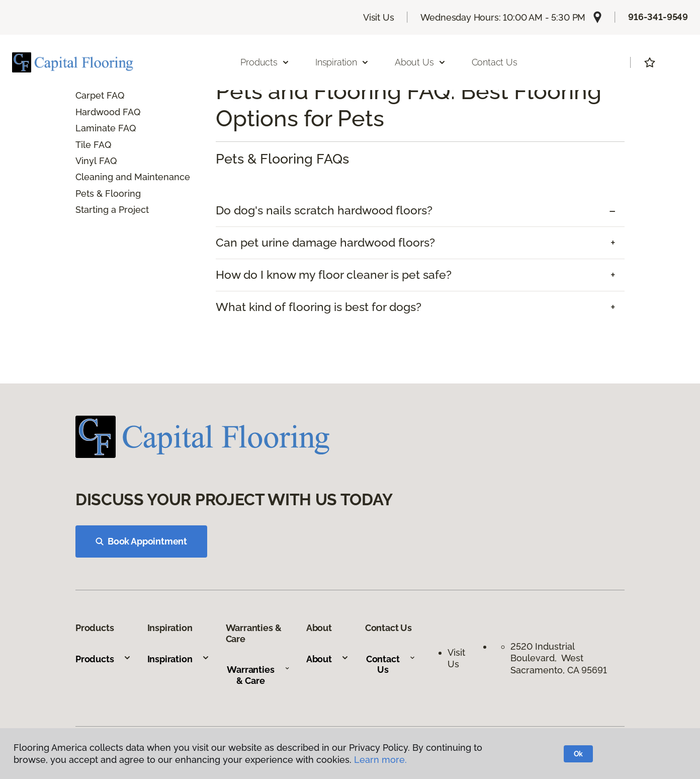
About (328, 659)
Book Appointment (141, 541)
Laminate (96, 128)
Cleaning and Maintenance (133, 177)
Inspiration (179, 659)
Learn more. (380, 760)
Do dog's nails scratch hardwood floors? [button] (324, 210)
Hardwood (98, 112)
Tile (83, 145)
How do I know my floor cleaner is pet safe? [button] (334, 275)
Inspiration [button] (342, 62)
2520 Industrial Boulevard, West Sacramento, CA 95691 (559, 658)
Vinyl (86, 161)
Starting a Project (112, 210)
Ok (579, 754)
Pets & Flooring (108, 193)
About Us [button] (420, 62)
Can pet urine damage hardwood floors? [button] (325, 243)
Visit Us (379, 17)
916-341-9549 (658, 17)
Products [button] (265, 62)
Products (103, 659)
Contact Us (495, 62)
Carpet (90, 95)
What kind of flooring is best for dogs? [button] (319, 307)
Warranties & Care (258, 675)
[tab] (420, 211)
